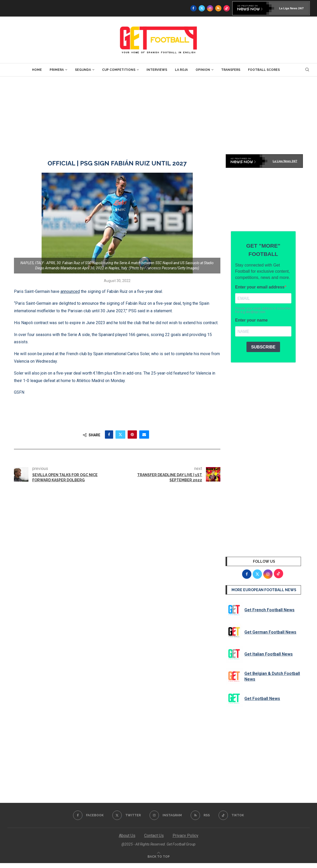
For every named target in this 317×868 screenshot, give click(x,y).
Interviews (157, 70)
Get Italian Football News (269, 654)
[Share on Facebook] (109, 435)
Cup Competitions (119, 70)
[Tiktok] (227, 8)
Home (37, 70)
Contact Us (154, 836)
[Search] (307, 70)
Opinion (203, 70)
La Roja (181, 70)
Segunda (83, 70)
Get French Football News (269, 610)
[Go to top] (159, 856)
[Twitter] (202, 8)
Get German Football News (270, 632)
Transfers (231, 70)
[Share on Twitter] (120, 435)
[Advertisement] (159, 115)
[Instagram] (210, 8)
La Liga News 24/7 (292, 8)
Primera (57, 70)
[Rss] (218, 8)
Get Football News (262, 699)
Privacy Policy (185, 836)
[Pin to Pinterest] (132, 435)
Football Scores (264, 70)
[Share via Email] (144, 435)
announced (70, 291)
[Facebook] (194, 8)
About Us (127, 836)
